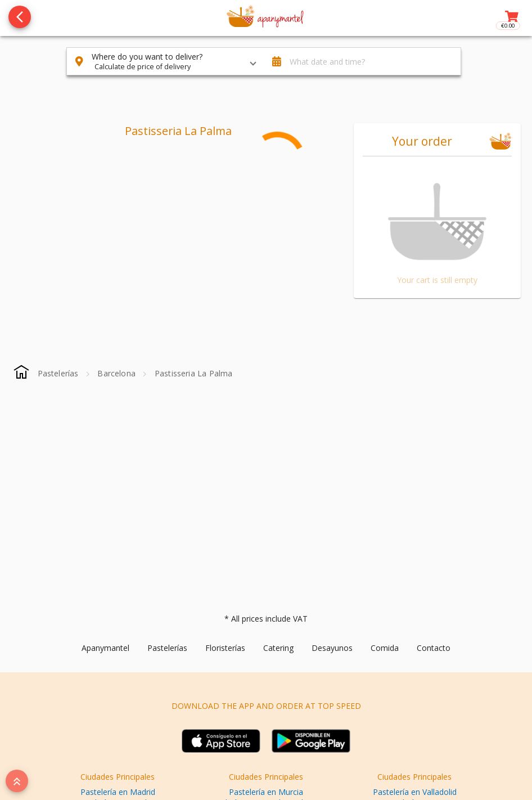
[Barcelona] (116, 373)
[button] (165, 61)
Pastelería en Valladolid (415, 792)
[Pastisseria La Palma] (194, 373)
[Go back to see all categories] (20, 17)
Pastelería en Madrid (118, 792)
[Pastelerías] (58, 373)
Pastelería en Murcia (266, 792)
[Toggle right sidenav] (511, 18)
